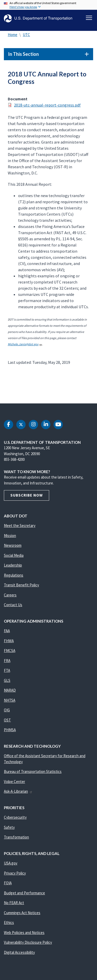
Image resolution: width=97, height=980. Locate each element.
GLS (7, 680)
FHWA (9, 641)
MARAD (10, 690)
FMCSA (10, 651)
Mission (10, 536)
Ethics (9, 922)
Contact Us (13, 605)
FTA (7, 670)
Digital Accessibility (19, 952)
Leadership (13, 565)
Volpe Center (14, 782)
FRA (7, 661)
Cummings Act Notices (22, 913)
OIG (7, 710)
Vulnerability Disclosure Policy (28, 942)
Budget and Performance (24, 893)
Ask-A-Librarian (18, 791)
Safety (9, 827)
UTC (26, 35)
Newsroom (13, 545)
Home (13, 35)
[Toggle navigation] (89, 18)
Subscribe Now (27, 495)
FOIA (8, 883)
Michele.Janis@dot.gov (25, 344)
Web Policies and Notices (24, 933)
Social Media (14, 555)
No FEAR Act (14, 903)
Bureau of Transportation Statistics (33, 771)
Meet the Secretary (20, 526)
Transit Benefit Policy (21, 585)
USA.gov (11, 863)
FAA (7, 631)
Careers (10, 595)
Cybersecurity (15, 817)
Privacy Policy (15, 873)
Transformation (16, 837)
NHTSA (10, 700)
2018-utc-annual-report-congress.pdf (47, 105)
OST (7, 720)
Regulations (14, 575)
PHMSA (10, 730)
